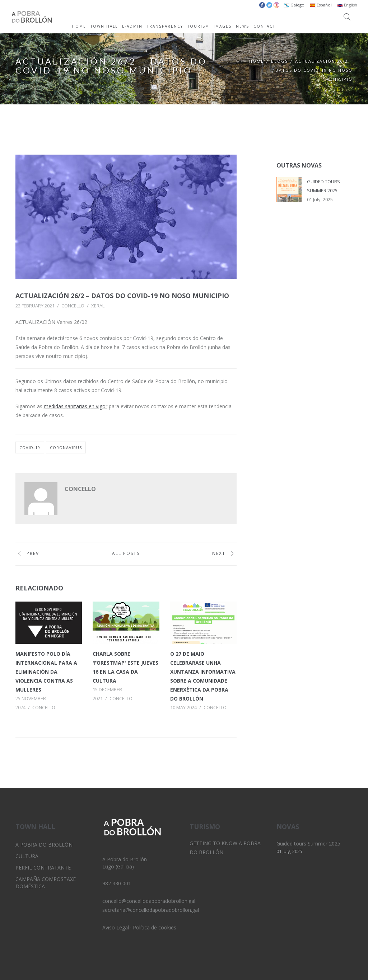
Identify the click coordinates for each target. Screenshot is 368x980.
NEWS (243, 26)
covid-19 (30, 447)
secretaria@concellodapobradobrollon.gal (151, 910)
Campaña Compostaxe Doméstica (46, 883)
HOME (79, 26)
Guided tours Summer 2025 (308, 844)
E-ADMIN (132, 26)
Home (257, 61)
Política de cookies (155, 927)
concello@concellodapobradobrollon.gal (149, 901)
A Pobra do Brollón (44, 845)
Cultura (27, 856)
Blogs (280, 61)
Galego (294, 5)
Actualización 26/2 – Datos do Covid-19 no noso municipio (122, 296)
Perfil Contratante (43, 868)
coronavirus (66, 447)
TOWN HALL (104, 26)
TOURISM (198, 26)
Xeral (98, 306)
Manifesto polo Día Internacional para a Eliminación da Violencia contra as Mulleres (46, 672)
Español (321, 5)
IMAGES (223, 26)
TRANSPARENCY (165, 26)
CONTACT (264, 26)
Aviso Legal (116, 927)
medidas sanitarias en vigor (76, 406)
